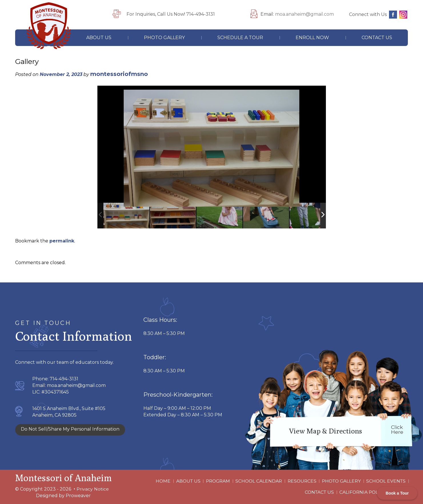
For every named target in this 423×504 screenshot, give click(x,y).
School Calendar (256, 482)
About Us (99, 38)
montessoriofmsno (119, 74)
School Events (386, 482)
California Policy (362, 491)
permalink (62, 241)
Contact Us (377, 38)
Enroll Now (312, 38)
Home (158, 482)
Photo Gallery (164, 38)
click (397, 430)
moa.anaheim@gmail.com (304, 14)
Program (214, 482)
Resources (299, 482)
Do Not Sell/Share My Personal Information (70, 429)
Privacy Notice (93, 489)
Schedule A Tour (240, 38)
